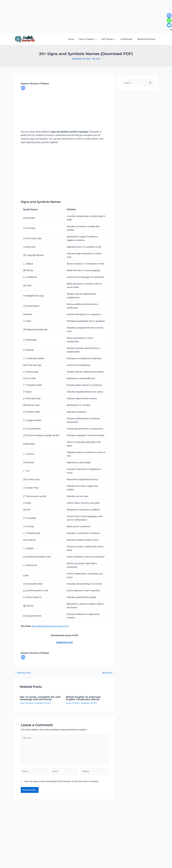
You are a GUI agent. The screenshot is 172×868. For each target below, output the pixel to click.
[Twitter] (169, 25)
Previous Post (23, 673)
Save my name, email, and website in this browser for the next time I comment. (61, 785)
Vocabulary (39, 704)
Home (73, 39)
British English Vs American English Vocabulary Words (83, 699)
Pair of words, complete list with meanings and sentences (40, 699)
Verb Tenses (110, 39)
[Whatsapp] (169, 20)
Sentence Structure (146, 39)
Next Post (108, 673)
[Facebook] (23, 88)
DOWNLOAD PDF (64, 643)
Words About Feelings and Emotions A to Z (52, 626)
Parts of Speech (89, 39)
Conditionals (127, 39)
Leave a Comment (26, 704)
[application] (97, 39)
